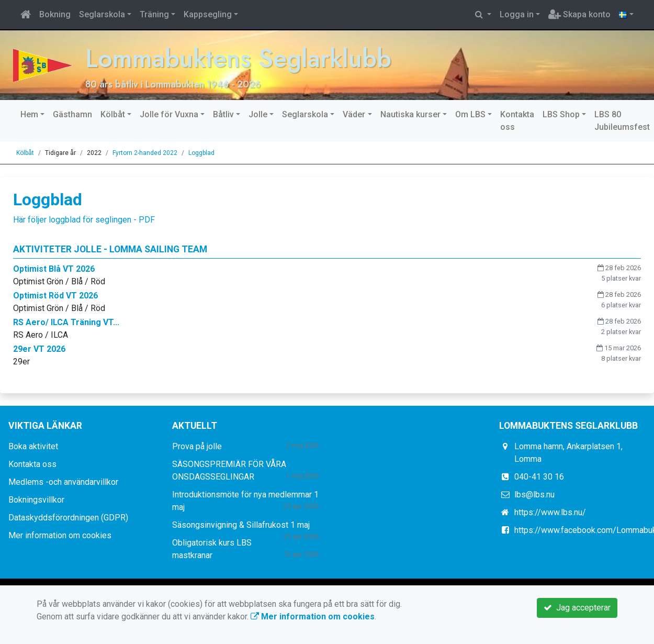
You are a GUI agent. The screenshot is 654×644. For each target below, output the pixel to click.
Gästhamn (72, 114)
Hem (29, 114)
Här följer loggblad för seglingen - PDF (84, 220)
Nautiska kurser (410, 114)
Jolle (258, 114)
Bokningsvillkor (36, 500)
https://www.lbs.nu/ (550, 512)
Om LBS (470, 114)
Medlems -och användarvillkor (63, 482)
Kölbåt (113, 114)
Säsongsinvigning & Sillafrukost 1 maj (241, 525)
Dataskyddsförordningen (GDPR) (68, 518)
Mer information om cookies (60, 535)
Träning (154, 14)
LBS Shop (561, 114)
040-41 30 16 (539, 477)
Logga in (517, 14)
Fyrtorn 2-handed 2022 (145, 153)
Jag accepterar (577, 608)
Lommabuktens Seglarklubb (244, 58)
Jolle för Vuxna (169, 114)
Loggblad (201, 153)
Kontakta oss (517, 121)
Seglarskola (102, 14)
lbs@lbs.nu (534, 495)
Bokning (55, 14)
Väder (354, 114)
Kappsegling (208, 14)
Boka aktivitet (33, 446)
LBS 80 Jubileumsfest (622, 121)
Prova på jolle (197, 446)
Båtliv (223, 114)
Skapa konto (579, 14)
